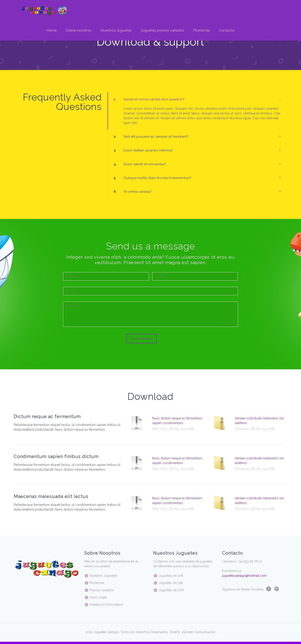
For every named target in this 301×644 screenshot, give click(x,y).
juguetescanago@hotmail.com (244, 576)
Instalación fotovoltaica (106, 604)
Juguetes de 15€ (171, 583)
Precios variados (102, 590)
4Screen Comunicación (199, 632)
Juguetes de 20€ (171, 590)
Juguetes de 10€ (171, 576)
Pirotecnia (97, 583)
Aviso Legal (98, 597)
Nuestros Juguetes (103, 576)
